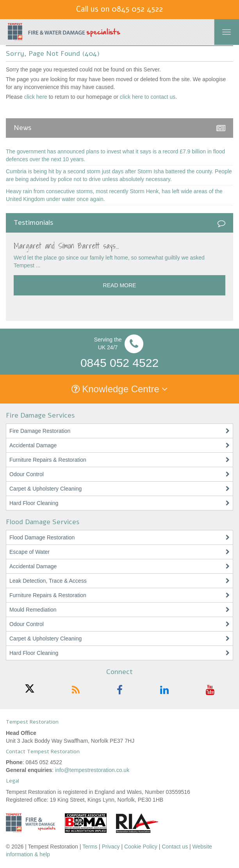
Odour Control (27, 474)
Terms (90, 847)
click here (36, 97)
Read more (120, 285)
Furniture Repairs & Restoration (48, 460)
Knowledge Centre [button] (120, 389)
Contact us (175, 847)
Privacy (111, 847)
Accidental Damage (33, 445)
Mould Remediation (33, 610)
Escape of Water (29, 552)
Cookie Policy (141, 847)
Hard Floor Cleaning (34, 503)
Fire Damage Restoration (40, 431)
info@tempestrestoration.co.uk (92, 770)
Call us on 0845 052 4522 (119, 9)
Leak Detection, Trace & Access (48, 581)
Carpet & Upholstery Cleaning (45, 489)
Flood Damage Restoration (42, 537)
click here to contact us (148, 97)
